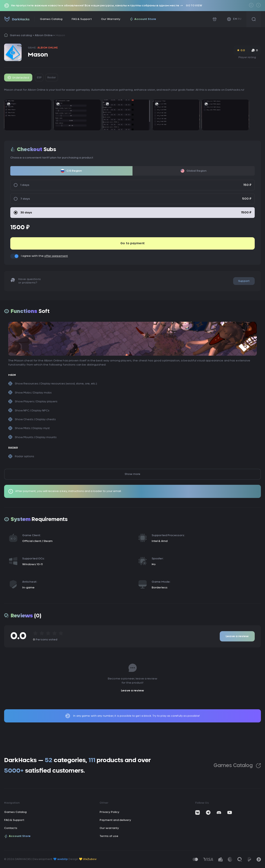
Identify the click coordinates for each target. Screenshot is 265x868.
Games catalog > (22, 35)
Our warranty (109, 828)
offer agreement (56, 256)
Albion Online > (45, 35)
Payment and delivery (115, 820)
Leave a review (237, 636)
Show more (132, 474)
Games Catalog (51, 19)
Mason (60, 35)
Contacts (11, 828)
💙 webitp (61, 859)
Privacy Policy (109, 812)
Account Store (143, 19)
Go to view (194, 6)
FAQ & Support (82, 19)
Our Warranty (111, 19)
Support (244, 281)
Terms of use (109, 836)
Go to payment (132, 243)
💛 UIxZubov (88, 859)
